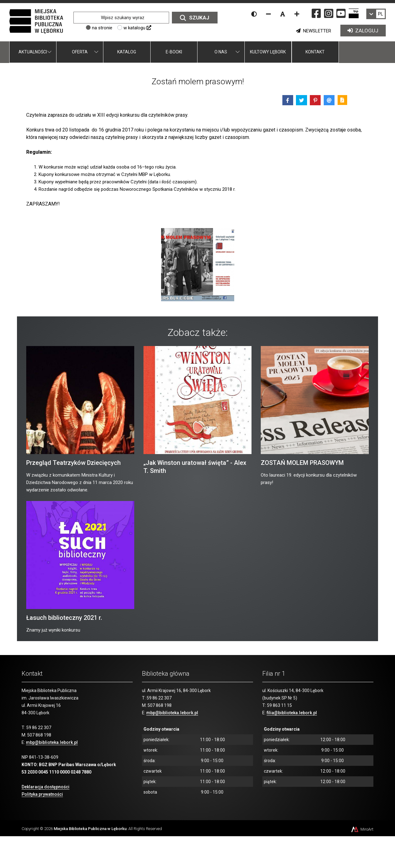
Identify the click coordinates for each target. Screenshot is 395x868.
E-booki (174, 52)
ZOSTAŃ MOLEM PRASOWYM (302, 463)
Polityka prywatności (42, 794)
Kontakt (315, 52)
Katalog (127, 52)
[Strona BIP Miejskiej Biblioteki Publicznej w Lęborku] (354, 13)
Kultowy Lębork (268, 52)
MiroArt (362, 829)
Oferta (80, 52)
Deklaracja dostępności (46, 787)
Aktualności (33, 52)
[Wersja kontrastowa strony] (254, 14)
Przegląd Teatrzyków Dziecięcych (73, 463)
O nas (221, 52)
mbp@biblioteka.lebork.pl (52, 742)
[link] (376, 14)
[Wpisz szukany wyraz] (121, 18)
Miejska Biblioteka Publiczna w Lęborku (90, 829)
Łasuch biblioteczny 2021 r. (64, 618)
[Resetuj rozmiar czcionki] (283, 14)
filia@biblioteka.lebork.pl (292, 713)
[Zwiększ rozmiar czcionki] (297, 14)
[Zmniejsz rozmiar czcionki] (268, 14)
